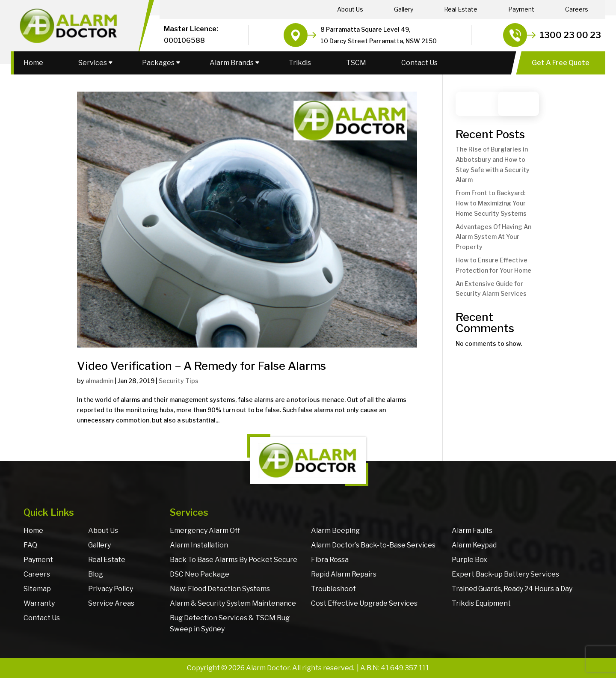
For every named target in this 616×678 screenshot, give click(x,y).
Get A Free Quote (561, 63)
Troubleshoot (333, 589)
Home (33, 63)
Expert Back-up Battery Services (505, 574)
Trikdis (300, 63)
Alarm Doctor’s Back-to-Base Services (373, 545)
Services (93, 63)
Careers (577, 9)
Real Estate (461, 9)
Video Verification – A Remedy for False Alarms (201, 366)
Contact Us (419, 63)
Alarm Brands (232, 63)
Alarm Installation (199, 545)
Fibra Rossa (330, 560)
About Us (350, 9)
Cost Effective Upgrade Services (364, 603)
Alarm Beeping (335, 531)
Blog (96, 574)
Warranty (39, 603)
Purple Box (469, 560)
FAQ (30, 545)
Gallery (404, 9)
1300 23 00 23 (570, 35)
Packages (158, 63)
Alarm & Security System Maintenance (233, 603)
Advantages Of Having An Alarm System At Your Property (493, 237)
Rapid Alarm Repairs (344, 574)
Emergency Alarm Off (205, 531)
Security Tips (179, 381)
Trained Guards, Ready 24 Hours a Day (512, 589)
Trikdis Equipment (481, 603)
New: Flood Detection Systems (220, 589)
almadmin (99, 381)
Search (523, 104)
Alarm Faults (472, 531)
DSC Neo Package (200, 574)
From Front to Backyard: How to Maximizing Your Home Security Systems (491, 203)
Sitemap (37, 589)
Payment (521, 9)
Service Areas (111, 603)
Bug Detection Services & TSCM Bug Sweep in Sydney (230, 623)
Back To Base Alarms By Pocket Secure (234, 560)
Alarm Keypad (474, 545)
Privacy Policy (111, 589)
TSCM (356, 63)
